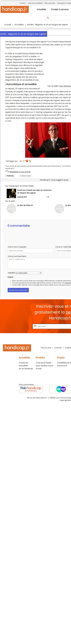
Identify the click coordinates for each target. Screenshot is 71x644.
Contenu (23, 3)
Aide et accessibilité (35, 3)
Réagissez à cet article (20, 172)
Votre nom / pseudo (17, 247)
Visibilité (11, 273)
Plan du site (46, 348)
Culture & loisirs (26, 176)
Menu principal (50, 3)
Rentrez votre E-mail (23, 326)
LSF (10, 115)
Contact (58, 348)
